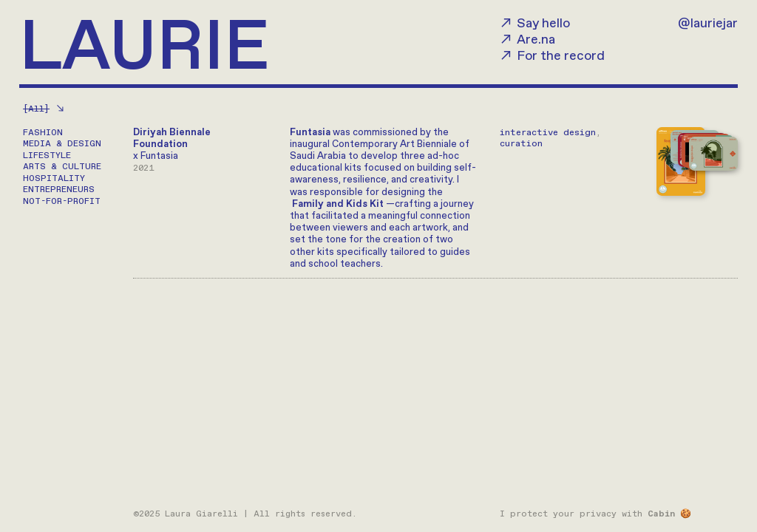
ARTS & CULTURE (62, 167)
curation (521, 144)
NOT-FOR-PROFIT (62, 201)
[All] (36, 109)
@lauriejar (708, 24)
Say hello (543, 24)
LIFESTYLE (47, 156)
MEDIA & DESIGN (62, 144)
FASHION (43, 133)
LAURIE (144, 50)
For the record (561, 56)
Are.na (536, 40)
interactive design (548, 133)
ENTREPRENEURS (59, 190)
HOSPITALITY (54, 178)
